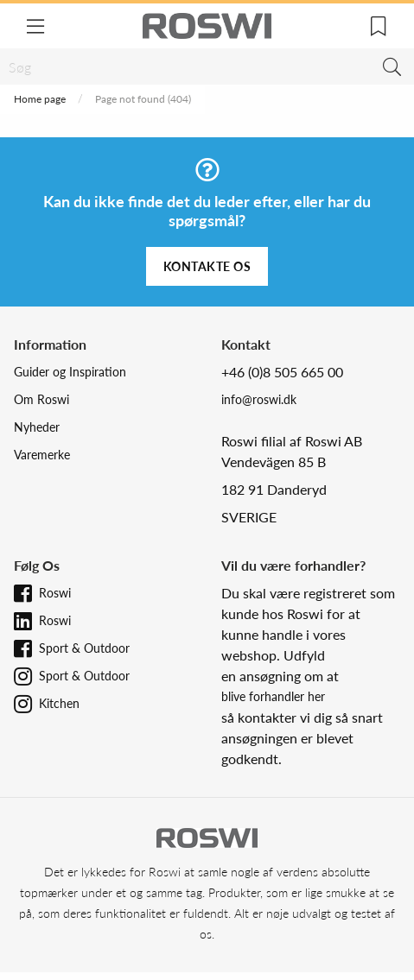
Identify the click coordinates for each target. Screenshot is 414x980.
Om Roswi (41, 399)
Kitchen (59, 703)
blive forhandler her (273, 696)
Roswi (55, 593)
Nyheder (37, 427)
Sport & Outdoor (84, 648)
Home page (40, 99)
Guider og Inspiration (70, 372)
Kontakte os (207, 266)
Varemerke (42, 455)
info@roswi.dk (259, 399)
